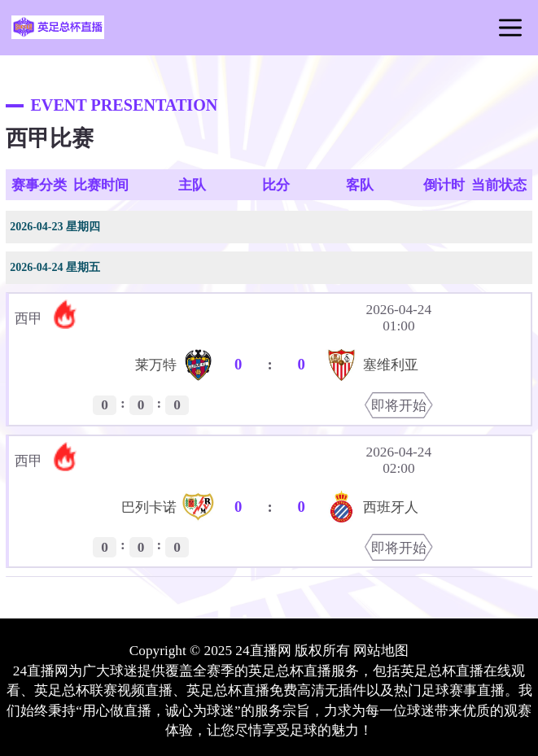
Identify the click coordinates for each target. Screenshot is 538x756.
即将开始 (399, 406)
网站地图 (381, 651)
